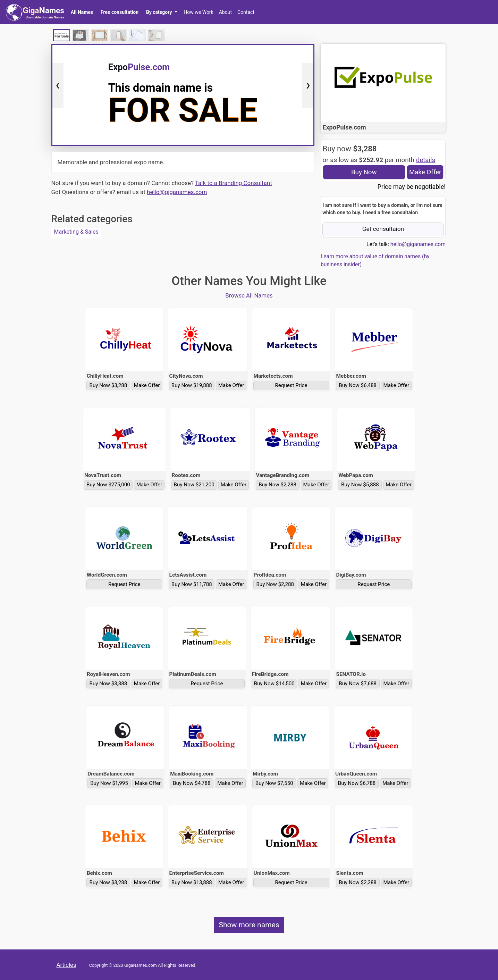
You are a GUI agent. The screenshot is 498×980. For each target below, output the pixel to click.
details (426, 160)
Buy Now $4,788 (192, 783)
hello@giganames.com (177, 192)
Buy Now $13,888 (192, 882)
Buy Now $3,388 (108, 684)
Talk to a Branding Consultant (234, 183)
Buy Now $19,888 (192, 385)
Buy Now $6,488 (358, 385)
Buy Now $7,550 (274, 783)
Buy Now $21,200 (194, 485)
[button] (162, 12)
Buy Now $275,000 (108, 485)
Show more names (249, 925)
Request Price (291, 385)
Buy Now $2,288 (277, 485)
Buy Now (364, 172)
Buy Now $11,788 (192, 584)
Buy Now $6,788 (357, 783)
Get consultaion (383, 229)
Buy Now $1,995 (109, 783)
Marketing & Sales (76, 232)
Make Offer (425, 172)
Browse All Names (249, 295)
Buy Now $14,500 (274, 684)
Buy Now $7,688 (358, 684)
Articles (66, 965)
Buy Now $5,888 (360, 485)
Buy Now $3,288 (108, 385)
